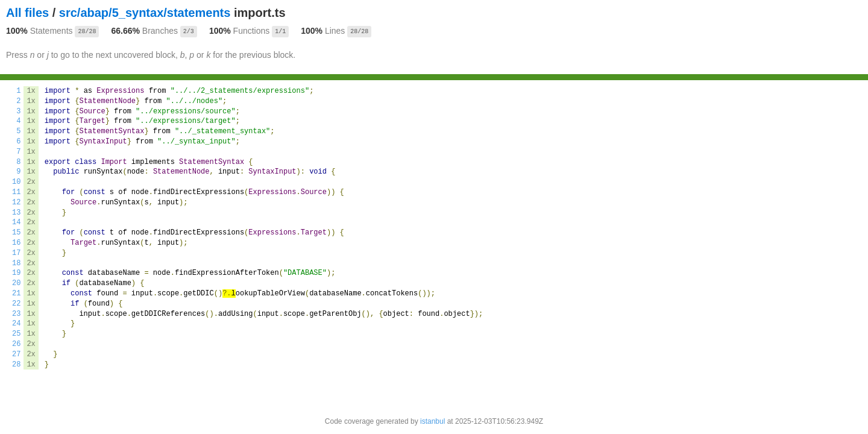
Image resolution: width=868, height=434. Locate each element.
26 (16, 344)
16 (16, 243)
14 (16, 222)
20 (16, 283)
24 (16, 324)
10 (16, 182)
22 (16, 304)
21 (16, 294)
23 (16, 314)
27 (16, 354)
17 (16, 253)
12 (16, 203)
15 (16, 233)
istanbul (432, 421)
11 (16, 192)
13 (16, 213)
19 (16, 273)
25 (16, 334)
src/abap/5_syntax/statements (145, 13)
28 (16, 365)
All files (27, 13)
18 (16, 263)
